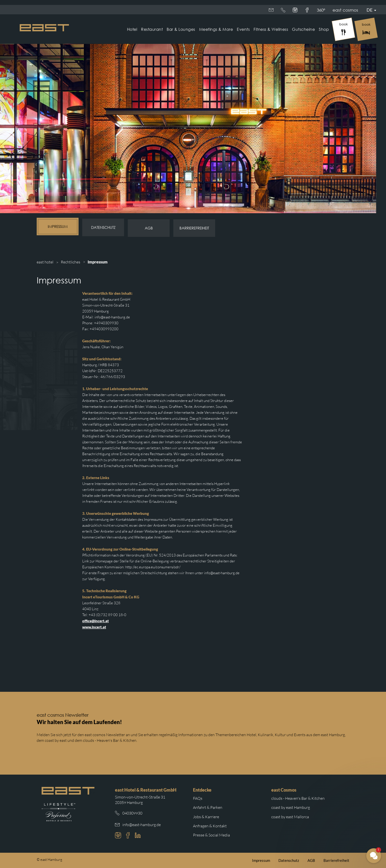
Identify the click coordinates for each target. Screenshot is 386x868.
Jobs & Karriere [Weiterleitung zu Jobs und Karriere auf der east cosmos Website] (206, 817)
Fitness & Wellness (271, 29)
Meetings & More (216, 29)
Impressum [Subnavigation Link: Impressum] (58, 227)
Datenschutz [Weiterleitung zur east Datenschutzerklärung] (289, 860)
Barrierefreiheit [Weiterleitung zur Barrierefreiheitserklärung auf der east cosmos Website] (336, 860)
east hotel (45, 262)
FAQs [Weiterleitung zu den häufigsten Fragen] (198, 798)
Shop (324, 29)
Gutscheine (303, 29)
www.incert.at (94, 627)
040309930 (132, 813)
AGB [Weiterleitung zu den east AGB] (311, 860)
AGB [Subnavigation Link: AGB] (149, 227)
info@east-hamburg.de (142, 825)
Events (243, 29)
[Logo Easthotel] (44, 28)
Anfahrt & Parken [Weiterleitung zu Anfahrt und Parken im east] (208, 807)
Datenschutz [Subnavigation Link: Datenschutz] (103, 227)
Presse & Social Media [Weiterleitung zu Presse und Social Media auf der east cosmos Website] (211, 835)
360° (306, 10)
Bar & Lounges (181, 29)
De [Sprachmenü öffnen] (370, 10)
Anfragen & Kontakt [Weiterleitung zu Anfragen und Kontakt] (210, 826)
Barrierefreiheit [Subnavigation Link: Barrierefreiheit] (194, 227)
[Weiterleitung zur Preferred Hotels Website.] (58, 812)
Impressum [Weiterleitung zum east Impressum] (261, 860)
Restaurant (152, 29)
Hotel (132, 29)
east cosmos (282, 10)
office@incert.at (96, 621)
